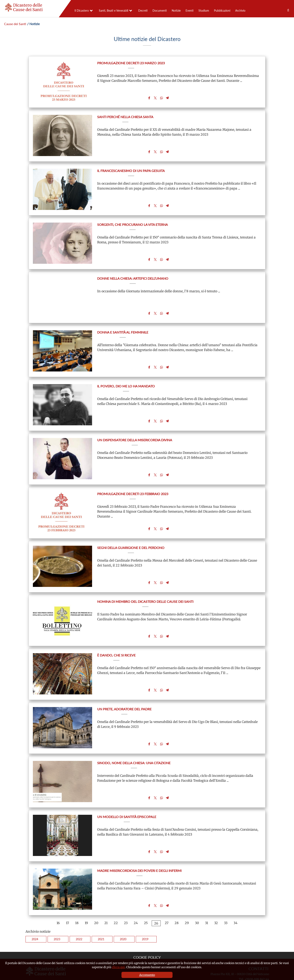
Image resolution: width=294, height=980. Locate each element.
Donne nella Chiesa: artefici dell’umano (133, 273)
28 (177, 904)
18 (77, 904)
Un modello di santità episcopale (127, 800)
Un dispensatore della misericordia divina (135, 431)
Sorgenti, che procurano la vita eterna (133, 221)
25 (146, 904)
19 (86, 904)
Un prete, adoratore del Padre (124, 695)
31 (207, 904)
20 (96, 904)
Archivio (240, 11)
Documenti (160, 11)
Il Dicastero (82, 11)
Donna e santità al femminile (123, 326)
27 (167, 904)
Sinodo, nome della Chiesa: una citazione (134, 747)
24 (136, 904)
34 (236, 904)
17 (67, 904)
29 (187, 904)
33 (226, 904)
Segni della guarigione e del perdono (131, 537)
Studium (204, 11)
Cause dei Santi (15, 24)
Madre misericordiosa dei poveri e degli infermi (139, 852)
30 (197, 904)
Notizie (176, 11)
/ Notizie (33, 24)
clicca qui (118, 967)
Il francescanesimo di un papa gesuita (131, 168)
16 (58, 904)
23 (126, 904)
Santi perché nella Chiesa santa (125, 116)
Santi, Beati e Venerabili (114, 11)
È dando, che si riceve (116, 642)
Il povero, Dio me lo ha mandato (126, 379)
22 (116, 904)
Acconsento (147, 975)
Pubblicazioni (222, 11)
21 (106, 904)
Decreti (143, 11)
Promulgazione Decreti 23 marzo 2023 (131, 63)
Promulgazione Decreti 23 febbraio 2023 (133, 484)
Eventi (190, 11)
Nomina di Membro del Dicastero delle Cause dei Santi (145, 589)
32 (216, 904)
